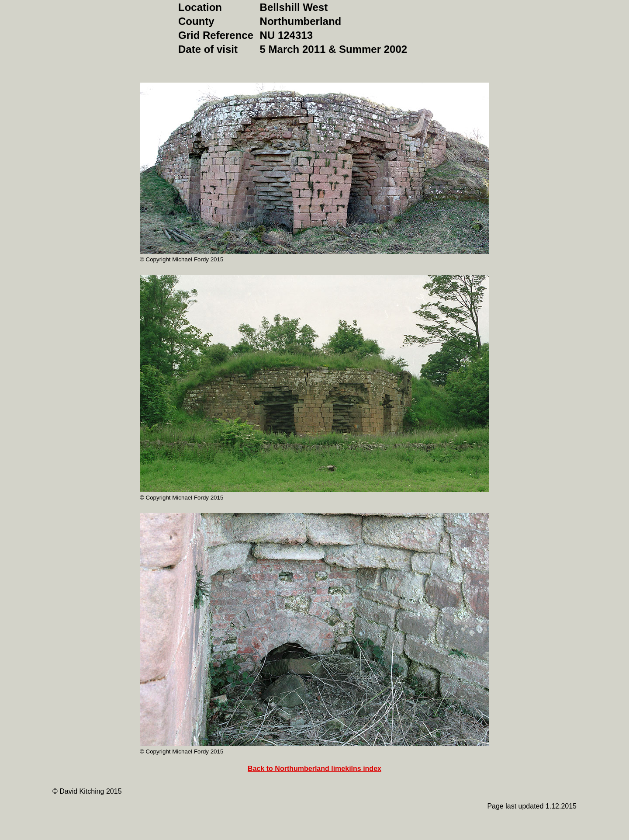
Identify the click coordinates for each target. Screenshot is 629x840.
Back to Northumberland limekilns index (314, 769)
